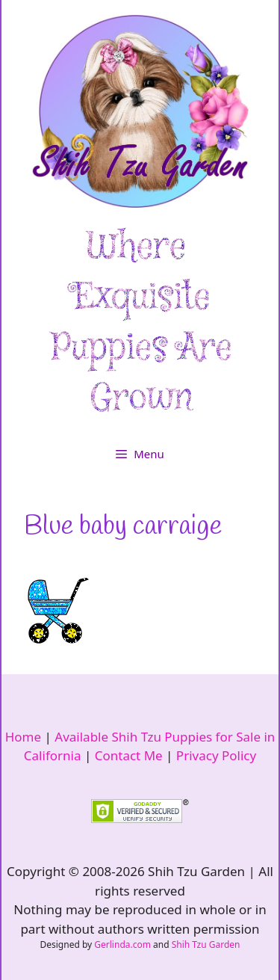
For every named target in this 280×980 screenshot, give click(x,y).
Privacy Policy (216, 755)
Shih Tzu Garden (206, 944)
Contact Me (129, 755)
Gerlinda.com (122, 944)
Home (23, 737)
